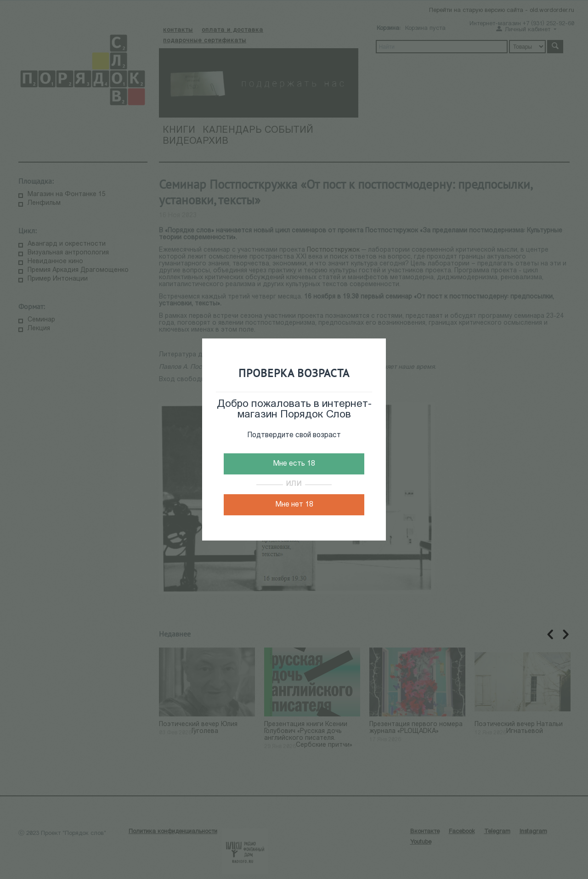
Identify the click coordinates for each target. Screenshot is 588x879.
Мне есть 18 (294, 464)
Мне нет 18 (294, 505)
